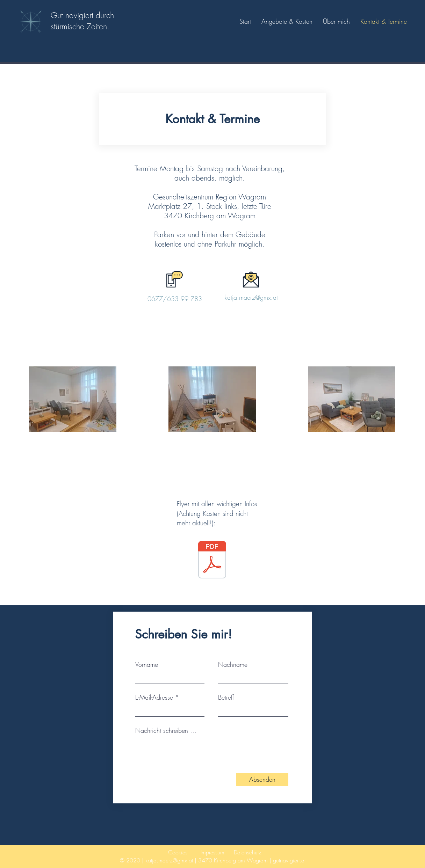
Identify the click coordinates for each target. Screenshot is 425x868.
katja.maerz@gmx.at (251, 297)
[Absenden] (262, 779)
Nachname (233, 664)
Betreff (226, 697)
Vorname (147, 664)
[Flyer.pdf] (212, 561)
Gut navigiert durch (82, 15)
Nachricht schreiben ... (166, 730)
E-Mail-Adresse (154, 697)
